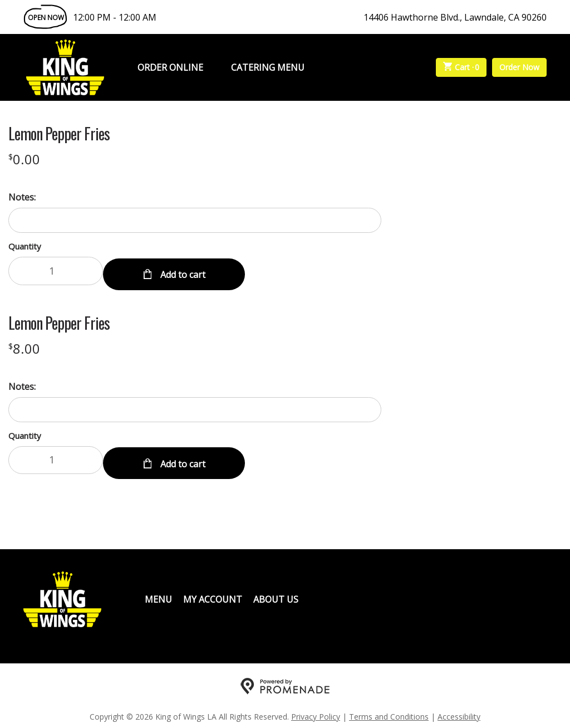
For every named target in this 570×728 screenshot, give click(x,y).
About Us (276, 592)
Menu (158, 592)
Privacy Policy (316, 709)
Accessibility (459, 709)
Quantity (25, 246)
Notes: (22, 197)
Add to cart (182, 271)
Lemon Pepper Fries (59, 134)
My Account (213, 592)
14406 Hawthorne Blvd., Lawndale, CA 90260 (455, 17)
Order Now (519, 67)
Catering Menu (268, 67)
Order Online (170, 67)
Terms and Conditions (389, 709)
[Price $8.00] (24, 345)
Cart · (461, 67)
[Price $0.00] (24, 159)
